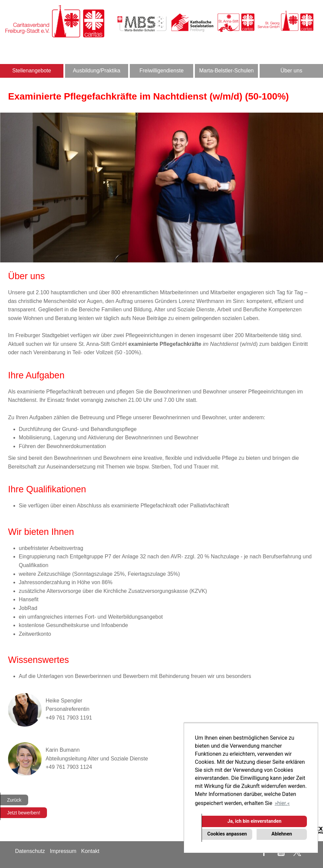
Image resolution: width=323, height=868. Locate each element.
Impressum (63, 851)
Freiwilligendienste (162, 71)
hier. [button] (282, 803)
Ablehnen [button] (282, 834)
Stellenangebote (32, 71)
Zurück (14, 800)
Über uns (291, 71)
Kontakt (90, 851)
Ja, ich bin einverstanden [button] (254, 821)
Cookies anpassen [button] (227, 834)
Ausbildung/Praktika (96, 71)
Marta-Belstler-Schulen (227, 71)
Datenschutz (30, 851)
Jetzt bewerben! (24, 813)
